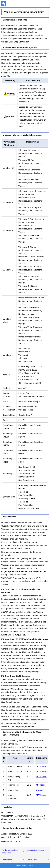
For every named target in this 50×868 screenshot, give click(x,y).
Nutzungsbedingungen (36, 850)
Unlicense (41, 790)
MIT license (41, 766)
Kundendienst (7, 860)
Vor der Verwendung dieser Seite (10, 851)
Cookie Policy (32, 860)
